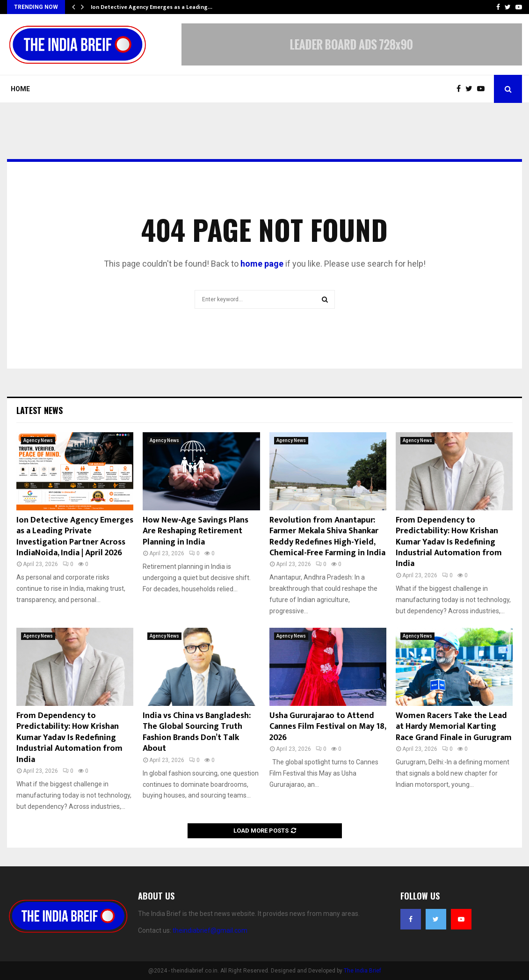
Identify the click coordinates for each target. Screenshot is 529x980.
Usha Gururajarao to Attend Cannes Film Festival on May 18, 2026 (328, 727)
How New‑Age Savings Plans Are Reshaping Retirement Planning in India (196, 531)
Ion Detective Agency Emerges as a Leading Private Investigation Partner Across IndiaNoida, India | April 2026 (75, 537)
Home (20, 89)
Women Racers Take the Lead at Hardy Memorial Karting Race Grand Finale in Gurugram (454, 727)
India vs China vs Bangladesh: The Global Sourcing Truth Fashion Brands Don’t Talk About (197, 732)
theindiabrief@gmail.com (210, 930)
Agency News (38, 440)
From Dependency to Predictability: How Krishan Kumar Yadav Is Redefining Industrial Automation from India (449, 542)
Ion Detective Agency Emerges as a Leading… (152, 7)
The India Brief (362, 971)
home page (262, 264)
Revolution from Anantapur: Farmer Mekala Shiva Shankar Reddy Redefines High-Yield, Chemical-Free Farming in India (327, 537)
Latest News (40, 410)
